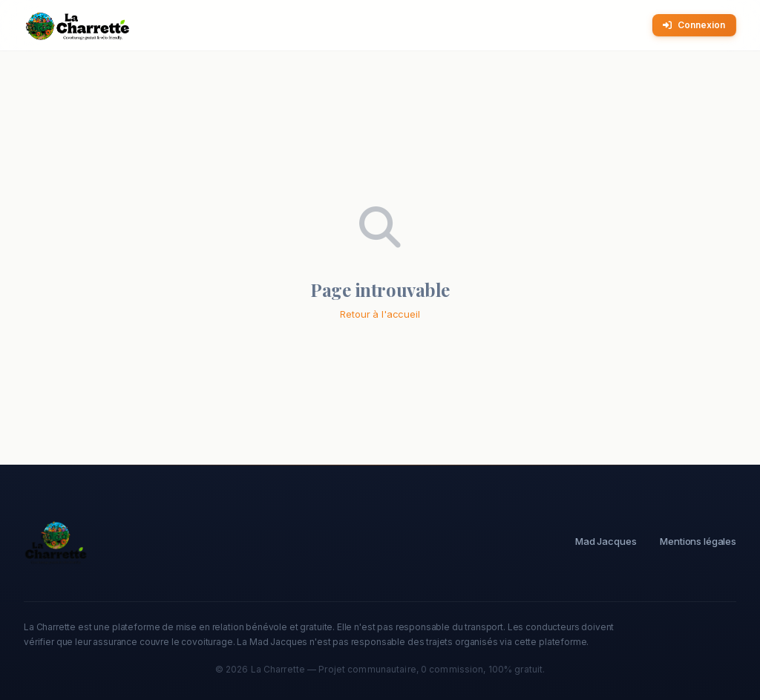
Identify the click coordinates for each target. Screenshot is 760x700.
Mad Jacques (606, 541)
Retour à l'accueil (380, 314)
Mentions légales (698, 541)
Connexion (694, 25)
